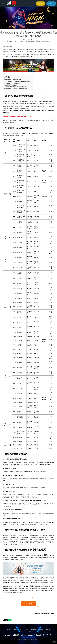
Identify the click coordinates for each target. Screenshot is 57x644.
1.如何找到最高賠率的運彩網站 (13, 80)
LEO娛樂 (30, 586)
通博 (15, 542)
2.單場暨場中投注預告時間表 (12, 83)
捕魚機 (15, 629)
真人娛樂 (26, 629)
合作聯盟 (48, 629)
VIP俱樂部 (29, 631)
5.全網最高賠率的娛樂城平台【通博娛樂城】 (16, 89)
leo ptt (28, 522)
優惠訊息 (41, 629)
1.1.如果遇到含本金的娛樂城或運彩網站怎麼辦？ (18, 82)
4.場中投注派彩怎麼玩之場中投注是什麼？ (16, 87)
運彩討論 (30, 39)
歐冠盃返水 (34, 629)
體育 (21, 629)
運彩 (39, 50)
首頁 (24, 39)
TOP (54, 642)
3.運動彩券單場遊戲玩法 (11, 85)
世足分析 (46, 555)
